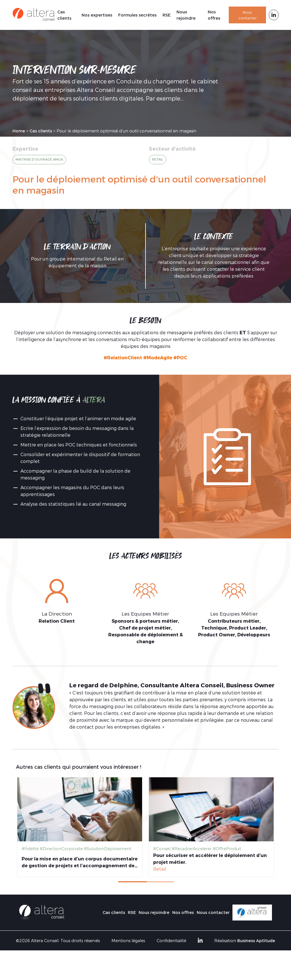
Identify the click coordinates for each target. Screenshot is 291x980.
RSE (167, 15)
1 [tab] (132, 882)
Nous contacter (248, 15)
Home (19, 131)
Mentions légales (128, 941)
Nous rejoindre (186, 15)
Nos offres (214, 15)
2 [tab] (161, 882)
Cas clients (64, 15)
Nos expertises (97, 15)
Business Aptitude (256, 941)
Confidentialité (171, 941)
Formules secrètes (137, 15)
